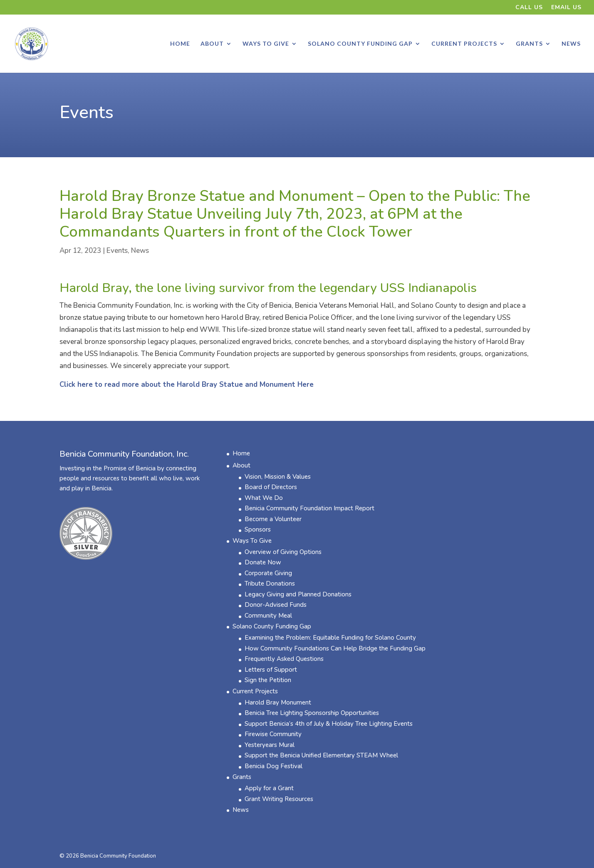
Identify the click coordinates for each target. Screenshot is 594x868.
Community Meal (268, 616)
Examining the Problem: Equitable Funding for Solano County (330, 638)
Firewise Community (273, 734)
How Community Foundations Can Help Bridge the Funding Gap (335, 648)
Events (87, 113)
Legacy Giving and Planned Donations (298, 594)
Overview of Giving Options (283, 552)
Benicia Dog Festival (273, 766)
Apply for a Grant (269, 788)
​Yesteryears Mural (270, 745)
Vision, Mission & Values (278, 477)
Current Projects (464, 44)
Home (180, 44)
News (571, 44)
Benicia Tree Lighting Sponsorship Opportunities (312, 713)
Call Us (529, 8)
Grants (529, 44)
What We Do (264, 498)
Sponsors (258, 529)
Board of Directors (271, 487)
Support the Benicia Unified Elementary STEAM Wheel (321, 755)
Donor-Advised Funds (276, 605)
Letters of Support (271, 670)
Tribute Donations (270, 584)
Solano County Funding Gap (360, 44)
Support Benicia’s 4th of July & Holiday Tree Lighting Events (329, 724)
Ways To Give (266, 44)
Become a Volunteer (273, 519)
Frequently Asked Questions (284, 659)
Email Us (566, 8)
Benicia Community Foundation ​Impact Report (309, 508)
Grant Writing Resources (279, 799)
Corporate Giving (268, 573)
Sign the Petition (268, 680)
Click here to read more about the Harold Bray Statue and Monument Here (187, 385)
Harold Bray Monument (278, 702)
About (212, 44)
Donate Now (263, 562)
